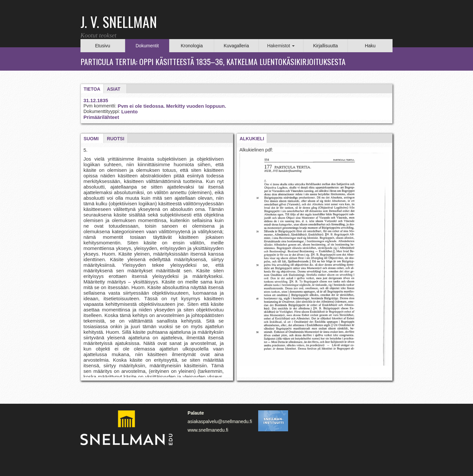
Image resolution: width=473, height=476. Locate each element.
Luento (129, 112)
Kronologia (192, 46)
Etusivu (102, 46)
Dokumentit (147, 46)
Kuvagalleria (236, 46)
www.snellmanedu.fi (208, 430)
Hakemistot (281, 46)
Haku (370, 46)
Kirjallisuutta (325, 46)
